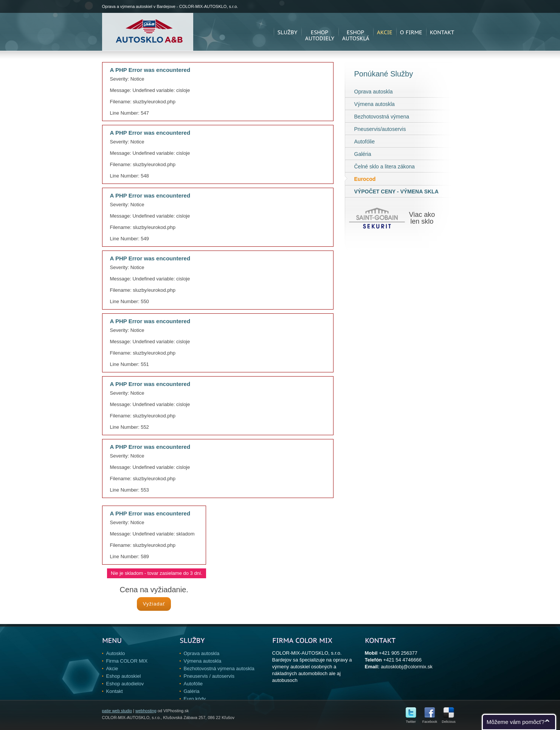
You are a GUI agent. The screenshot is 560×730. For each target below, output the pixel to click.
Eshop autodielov (125, 684)
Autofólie (365, 142)
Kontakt (115, 691)
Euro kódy (195, 699)
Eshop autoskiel (124, 676)
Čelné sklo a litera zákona (385, 167)
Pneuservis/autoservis (380, 129)
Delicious (449, 720)
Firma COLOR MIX (127, 661)
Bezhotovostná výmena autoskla (219, 669)
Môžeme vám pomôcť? (516, 722)
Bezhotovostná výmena (382, 117)
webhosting (146, 711)
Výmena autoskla (375, 104)
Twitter (411, 720)
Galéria (363, 154)
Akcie (112, 669)
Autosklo (116, 653)
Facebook (430, 720)
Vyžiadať (154, 604)
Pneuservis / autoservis (209, 676)
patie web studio (117, 711)
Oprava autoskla (374, 92)
